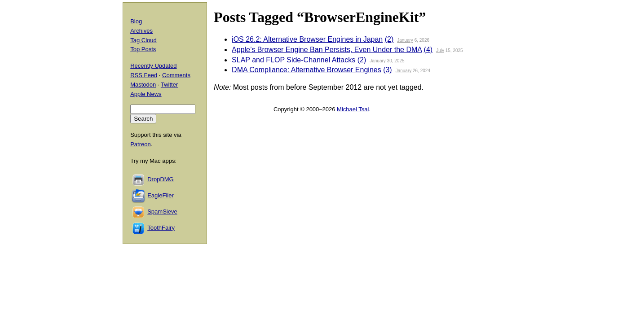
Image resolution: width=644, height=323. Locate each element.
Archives (141, 31)
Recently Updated (153, 66)
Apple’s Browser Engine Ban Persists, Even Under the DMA (327, 50)
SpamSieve (162, 212)
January (405, 40)
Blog (136, 21)
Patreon (141, 144)
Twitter (169, 85)
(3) (388, 70)
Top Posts (143, 49)
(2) (389, 39)
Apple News (146, 94)
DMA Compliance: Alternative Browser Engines (307, 70)
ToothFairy (161, 228)
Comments (176, 75)
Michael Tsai (353, 109)
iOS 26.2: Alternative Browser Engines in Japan (307, 39)
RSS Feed (144, 75)
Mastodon (143, 85)
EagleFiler (161, 195)
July (440, 50)
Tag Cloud (143, 40)
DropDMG (161, 179)
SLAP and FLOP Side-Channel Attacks (293, 60)
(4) (428, 50)
